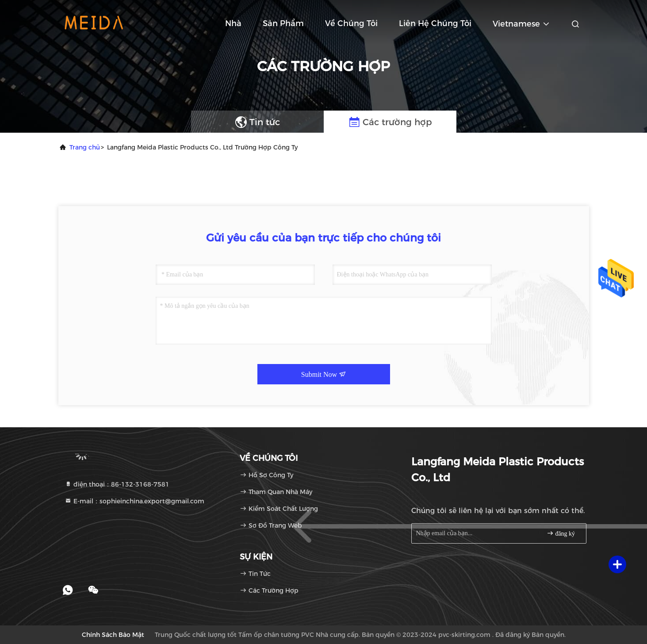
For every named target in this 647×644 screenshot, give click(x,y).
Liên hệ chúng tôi (435, 23)
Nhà (233, 23)
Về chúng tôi (351, 23)
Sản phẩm (283, 23)
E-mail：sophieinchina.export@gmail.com (134, 501)
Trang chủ (85, 147)
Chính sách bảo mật (113, 635)
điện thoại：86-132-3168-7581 (117, 484)
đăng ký (561, 533)
